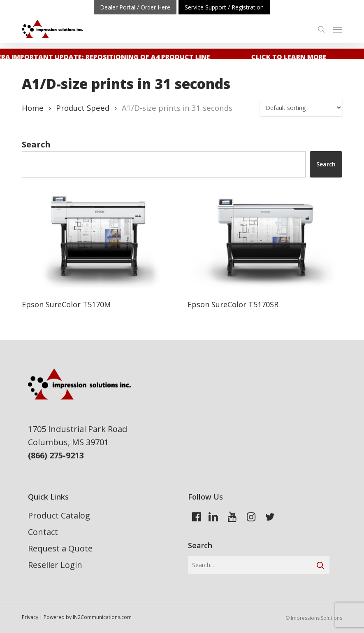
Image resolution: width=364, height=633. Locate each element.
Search (36, 144)
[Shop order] (301, 108)
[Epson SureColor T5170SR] (264, 241)
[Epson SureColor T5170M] (98, 241)
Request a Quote (60, 548)
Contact (43, 532)
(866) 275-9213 (56, 455)
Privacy (30, 617)
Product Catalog (59, 515)
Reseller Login (55, 565)
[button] (338, 29)
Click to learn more (291, 57)
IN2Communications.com (102, 617)
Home (33, 108)
